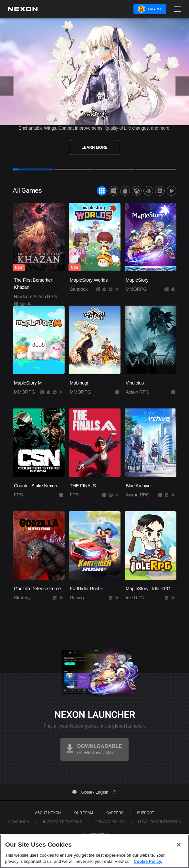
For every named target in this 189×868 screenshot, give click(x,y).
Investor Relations (63, 822)
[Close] (179, 859)
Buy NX (155, 9)
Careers (115, 813)
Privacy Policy (110, 822)
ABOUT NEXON (48, 813)
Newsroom (19, 822)
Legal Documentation (160, 822)
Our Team (84, 813)
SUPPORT (146, 813)
